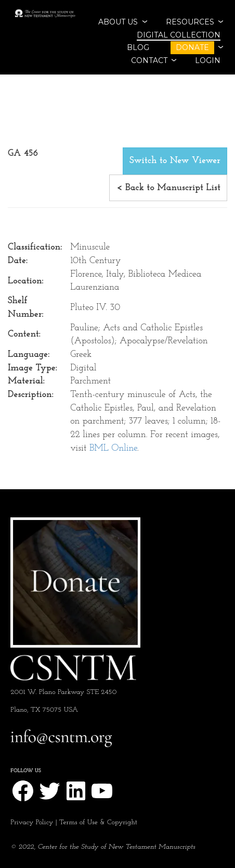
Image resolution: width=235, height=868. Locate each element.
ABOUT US (118, 22)
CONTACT (149, 60)
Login (208, 60)
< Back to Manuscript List (168, 188)
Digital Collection (179, 35)
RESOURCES (190, 22)
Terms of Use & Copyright (98, 822)
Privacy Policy (32, 822)
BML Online (113, 448)
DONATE (192, 47)
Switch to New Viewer (175, 161)
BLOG (138, 47)
